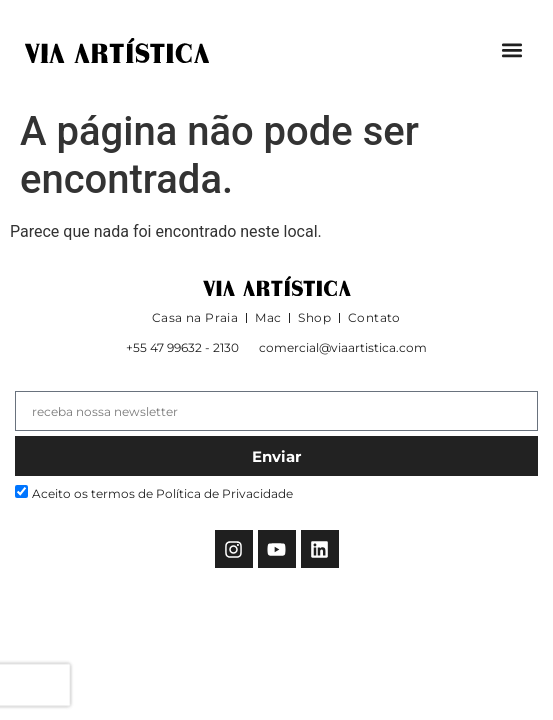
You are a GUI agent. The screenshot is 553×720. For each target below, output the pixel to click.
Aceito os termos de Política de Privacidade (162, 494)
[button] (511, 50)
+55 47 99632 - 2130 (182, 347)
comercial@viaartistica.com (343, 347)
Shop (314, 317)
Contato (374, 317)
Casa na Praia (195, 317)
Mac (268, 317)
